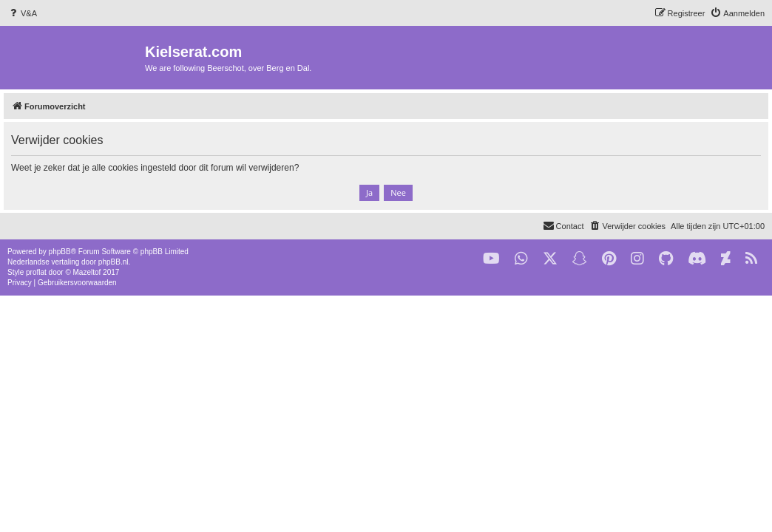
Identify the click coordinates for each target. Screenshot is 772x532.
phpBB (60, 252)
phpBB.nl (114, 262)
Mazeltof (87, 272)
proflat (36, 272)
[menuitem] (22, 13)
